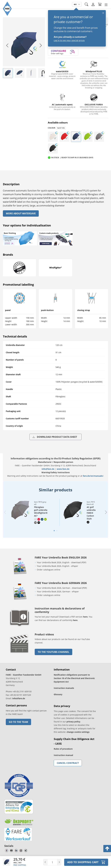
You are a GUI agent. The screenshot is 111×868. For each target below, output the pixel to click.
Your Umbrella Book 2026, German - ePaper (58, 592)
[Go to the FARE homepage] (7, 15)
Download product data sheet (55, 437)
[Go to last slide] (7, 46)
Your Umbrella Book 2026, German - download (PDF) (62, 588)
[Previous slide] (5, 512)
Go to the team (18, 722)
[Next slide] (41, 46)
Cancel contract (68, 763)
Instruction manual (63, 755)
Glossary (58, 694)
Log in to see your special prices (69, 40)
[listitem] (8, 73)
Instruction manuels (64, 688)
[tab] (54, 531)
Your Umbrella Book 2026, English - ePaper (57, 566)
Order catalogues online (49, 570)
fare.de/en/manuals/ (93, 476)
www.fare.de (63, 469)
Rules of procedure (63, 749)
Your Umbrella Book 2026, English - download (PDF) (61, 562)
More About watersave (21, 213)
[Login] (93, 4)
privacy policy (73, 722)
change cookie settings (78, 732)
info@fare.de (48, 469)
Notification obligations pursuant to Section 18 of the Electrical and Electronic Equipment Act (74, 678)
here (85, 617)
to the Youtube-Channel (53, 652)
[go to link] (20, 654)
